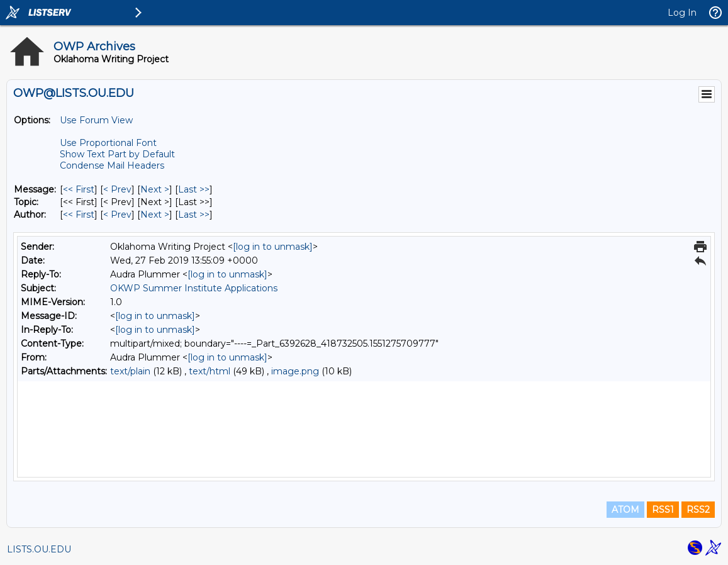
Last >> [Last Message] (194, 189)
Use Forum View (96, 120)
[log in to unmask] (273, 247)
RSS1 (663, 510)
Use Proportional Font (108, 143)
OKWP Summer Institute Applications (194, 288)
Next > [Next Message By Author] (155, 215)
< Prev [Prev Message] (117, 189)
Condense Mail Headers (112, 165)
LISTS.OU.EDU (39, 549)
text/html (210, 371)
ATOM (625, 510)
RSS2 (698, 510)
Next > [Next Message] (155, 189)
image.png (295, 371)
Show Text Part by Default (117, 154)
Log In (682, 13)
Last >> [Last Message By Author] (194, 215)
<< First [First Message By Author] (79, 215)
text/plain (130, 371)
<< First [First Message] (79, 189)
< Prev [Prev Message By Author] (117, 215)
